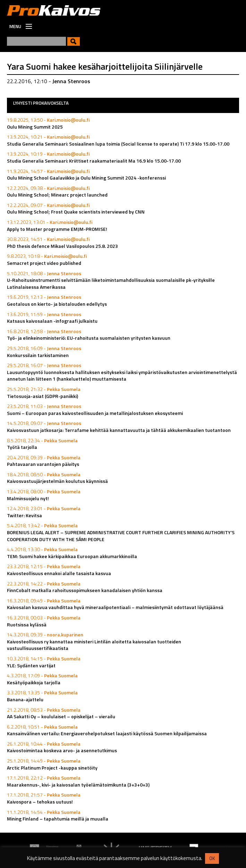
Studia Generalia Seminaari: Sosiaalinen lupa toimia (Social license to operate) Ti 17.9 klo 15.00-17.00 (118, 144)
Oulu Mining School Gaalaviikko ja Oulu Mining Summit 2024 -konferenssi (86, 178)
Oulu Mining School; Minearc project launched (57, 195)
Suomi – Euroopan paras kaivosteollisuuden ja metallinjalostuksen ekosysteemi (95, 413)
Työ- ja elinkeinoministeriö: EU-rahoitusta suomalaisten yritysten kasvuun (89, 338)
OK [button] (212, 858)
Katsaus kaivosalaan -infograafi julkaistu (52, 321)
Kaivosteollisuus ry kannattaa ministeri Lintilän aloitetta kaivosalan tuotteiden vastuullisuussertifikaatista (94, 645)
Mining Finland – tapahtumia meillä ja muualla (58, 819)
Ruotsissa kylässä (27, 624)
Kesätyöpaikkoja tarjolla (34, 682)
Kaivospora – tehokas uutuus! (40, 802)
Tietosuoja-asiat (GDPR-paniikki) (43, 396)
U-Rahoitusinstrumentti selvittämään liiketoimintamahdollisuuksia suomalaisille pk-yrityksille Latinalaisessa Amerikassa (111, 283)
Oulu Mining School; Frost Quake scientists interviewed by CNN (76, 212)
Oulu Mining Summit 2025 (35, 127)
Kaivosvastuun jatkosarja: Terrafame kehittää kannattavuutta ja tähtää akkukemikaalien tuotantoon (119, 430)
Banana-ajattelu (25, 699)
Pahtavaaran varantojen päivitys (43, 464)
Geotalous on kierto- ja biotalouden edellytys (57, 304)
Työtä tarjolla (22, 447)
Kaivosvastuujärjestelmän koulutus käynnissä (57, 481)
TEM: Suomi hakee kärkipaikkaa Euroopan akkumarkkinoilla (72, 556)
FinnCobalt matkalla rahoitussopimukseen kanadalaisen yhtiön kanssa (85, 590)
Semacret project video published (44, 263)
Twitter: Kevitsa (24, 515)
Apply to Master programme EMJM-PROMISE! (57, 229)
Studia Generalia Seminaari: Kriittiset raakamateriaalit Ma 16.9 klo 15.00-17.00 (94, 161)
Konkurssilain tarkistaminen (38, 355)
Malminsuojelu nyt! (28, 498)
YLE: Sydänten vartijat (31, 665)
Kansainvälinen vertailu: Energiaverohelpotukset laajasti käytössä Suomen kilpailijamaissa (107, 733)
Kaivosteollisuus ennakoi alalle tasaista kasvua (59, 573)
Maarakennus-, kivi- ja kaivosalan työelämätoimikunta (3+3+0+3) (78, 785)
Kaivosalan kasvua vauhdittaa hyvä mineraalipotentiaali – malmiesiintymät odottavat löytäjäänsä (115, 607)
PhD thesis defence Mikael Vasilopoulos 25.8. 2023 (62, 246)
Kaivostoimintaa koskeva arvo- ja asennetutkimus (62, 750)
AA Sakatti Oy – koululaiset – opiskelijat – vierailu (61, 716)
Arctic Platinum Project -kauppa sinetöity (52, 768)
